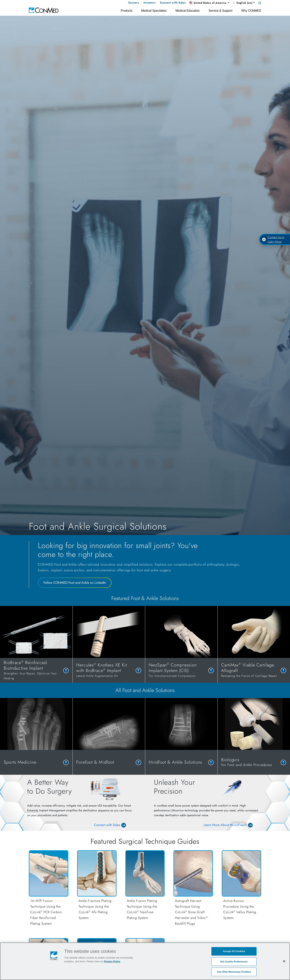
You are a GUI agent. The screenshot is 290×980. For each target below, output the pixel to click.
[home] (44, 10)
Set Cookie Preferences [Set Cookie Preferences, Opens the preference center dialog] (234, 962)
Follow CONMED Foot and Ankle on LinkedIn (75, 583)
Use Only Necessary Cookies (234, 972)
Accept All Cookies (234, 951)
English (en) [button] (242, 3)
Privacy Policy (112, 961)
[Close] (284, 961)
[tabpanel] (145, 644)
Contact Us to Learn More (273, 239)
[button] (209, 3)
